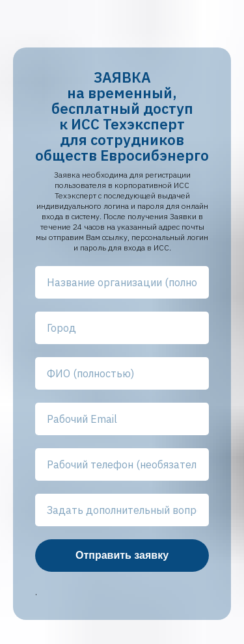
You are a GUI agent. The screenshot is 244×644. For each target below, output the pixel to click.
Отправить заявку (122, 555)
